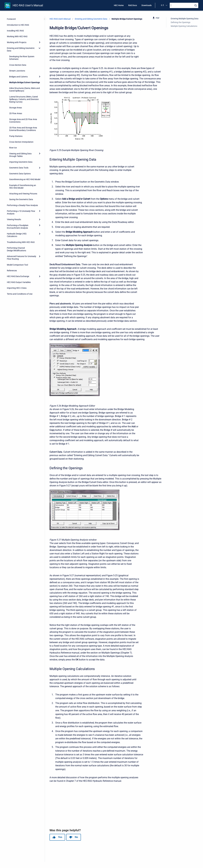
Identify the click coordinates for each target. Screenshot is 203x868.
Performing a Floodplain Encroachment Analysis (18, 227)
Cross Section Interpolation (21, 142)
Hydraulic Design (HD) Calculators (17, 235)
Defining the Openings (181, 22)
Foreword (11, 19)
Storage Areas (16, 108)
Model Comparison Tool (17, 265)
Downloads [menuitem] (147, 5)
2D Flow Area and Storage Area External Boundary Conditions (23, 129)
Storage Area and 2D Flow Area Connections (23, 121)
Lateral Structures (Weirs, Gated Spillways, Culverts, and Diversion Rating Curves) (24, 99)
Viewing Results (14, 219)
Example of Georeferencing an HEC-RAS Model (23, 187)
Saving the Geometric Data (21, 199)
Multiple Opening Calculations (184, 26)
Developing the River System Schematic (22, 58)
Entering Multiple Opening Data (185, 19)
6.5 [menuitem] (162, 5)
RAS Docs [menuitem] (133, 5)
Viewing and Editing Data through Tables (20, 155)
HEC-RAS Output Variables (19, 282)
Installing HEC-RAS (15, 31)
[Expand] (40, 42)
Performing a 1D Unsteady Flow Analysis (21, 212)
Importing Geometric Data (21, 162)
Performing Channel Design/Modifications (16, 249)
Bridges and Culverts (18, 77)
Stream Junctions (17, 71)
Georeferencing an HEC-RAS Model (25, 179)
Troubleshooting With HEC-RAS (21, 242)
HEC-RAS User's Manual (28, 5)
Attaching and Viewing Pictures (23, 194)
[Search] (184, 5)
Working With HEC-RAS (17, 36)
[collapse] (40, 48)
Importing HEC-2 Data (17, 288)
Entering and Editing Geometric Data (21, 49)
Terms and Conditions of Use (20, 294)
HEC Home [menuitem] (119, 5)
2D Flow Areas (16, 113)
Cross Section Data (18, 65)
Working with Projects (17, 42)
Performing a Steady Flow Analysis (22, 205)
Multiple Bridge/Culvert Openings (25, 82)
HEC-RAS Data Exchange (18, 276)
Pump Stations (16, 136)
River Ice (13, 148)
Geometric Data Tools (19, 168)
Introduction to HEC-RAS (18, 25)
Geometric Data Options (20, 174)
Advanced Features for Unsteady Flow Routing (22, 258)
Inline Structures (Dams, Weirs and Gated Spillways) (24, 89)
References (12, 271)
